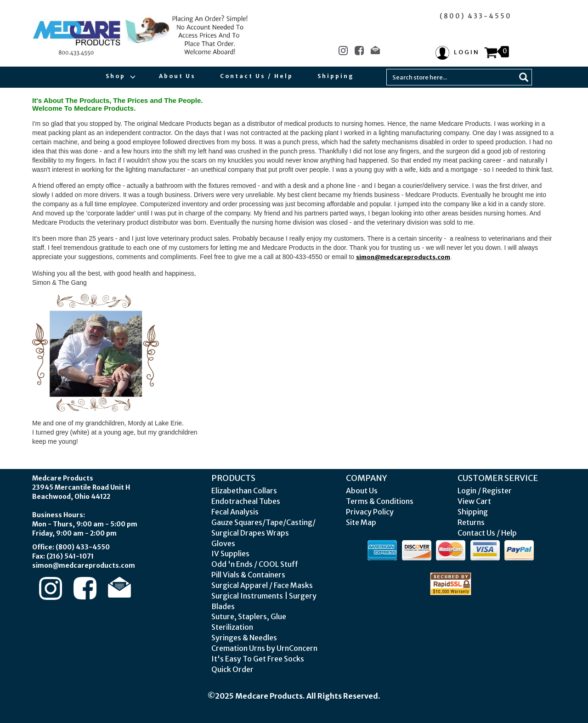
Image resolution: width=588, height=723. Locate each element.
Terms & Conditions (380, 501)
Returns (471, 522)
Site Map (361, 522)
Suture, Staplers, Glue (249, 616)
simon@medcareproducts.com (403, 257)
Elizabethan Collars (244, 491)
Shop (120, 76)
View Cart (474, 501)
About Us (177, 76)
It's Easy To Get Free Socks (258, 659)
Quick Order (232, 669)
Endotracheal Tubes (246, 501)
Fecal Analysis (235, 512)
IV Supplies (230, 554)
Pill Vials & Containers (248, 575)
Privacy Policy (370, 512)
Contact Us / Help (257, 76)
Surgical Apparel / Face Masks (262, 585)
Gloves (223, 543)
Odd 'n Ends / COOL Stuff (255, 564)
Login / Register (485, 491)
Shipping (336, 76)
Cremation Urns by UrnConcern (264, 648)
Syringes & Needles (244, 638)
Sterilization (232, 627)
